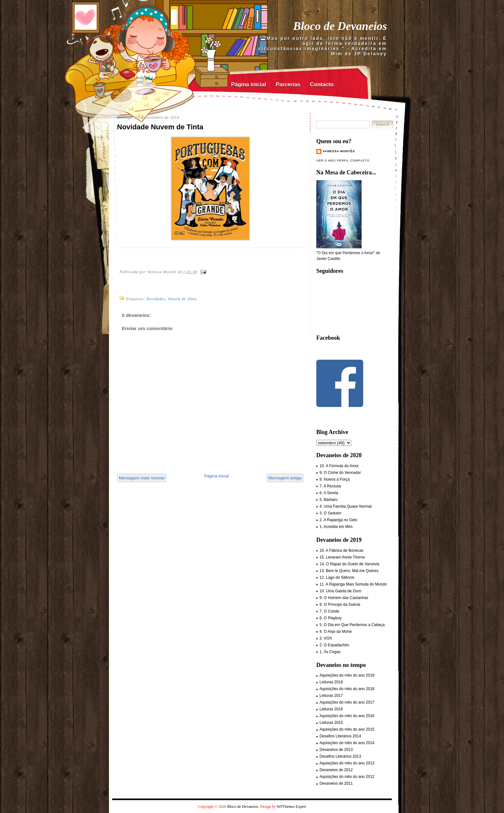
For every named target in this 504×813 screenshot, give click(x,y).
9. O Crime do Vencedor (340, 473)
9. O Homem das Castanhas (344, 598)
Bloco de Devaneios (340, 26)
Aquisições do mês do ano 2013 (347, 763)
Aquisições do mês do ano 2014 (347, 743)
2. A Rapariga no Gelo (338, 520)
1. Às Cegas (330, 652)
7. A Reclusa (330, 486)
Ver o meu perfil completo (343, 161)
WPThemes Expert (291, 807)
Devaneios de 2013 (336, 750)
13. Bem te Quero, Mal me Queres (349, 571)
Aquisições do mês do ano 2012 (347, 777)
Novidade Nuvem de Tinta (160, 127)
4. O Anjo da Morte (336, 632)
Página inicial (249, 84)
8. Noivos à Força (335, 479)
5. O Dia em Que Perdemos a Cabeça (352, 625)
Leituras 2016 (331, 709)
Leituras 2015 (331, 723)
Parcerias (288, 84)
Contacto (322, 84)
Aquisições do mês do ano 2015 (347, 729)
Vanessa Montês (339, 151)
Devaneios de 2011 (336, 783)
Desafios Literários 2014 (340, 736)
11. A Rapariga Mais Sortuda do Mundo (353, 584)
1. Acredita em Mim (336, 527)
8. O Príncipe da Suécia (340, 605)
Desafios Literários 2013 (340, 756)
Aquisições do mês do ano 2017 (347, 702)
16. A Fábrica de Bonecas (342, 550)
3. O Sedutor (330, 513)
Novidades (156, 299)
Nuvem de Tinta (182, 299)
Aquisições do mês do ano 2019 (347, 675)
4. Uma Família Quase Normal (346, 506)
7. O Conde (329, 611)
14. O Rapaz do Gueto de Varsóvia (349, 564)
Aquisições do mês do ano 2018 (347, 689)
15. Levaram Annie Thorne (342, 557)
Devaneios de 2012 (336, 770)
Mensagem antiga (285, 478)
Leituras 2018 (331, 682)
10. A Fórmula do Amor (339, 466)
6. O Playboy (331, 618)
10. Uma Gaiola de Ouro (340, 591)
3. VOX (326, 638)
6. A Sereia (329, 493)
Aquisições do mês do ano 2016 (347, 716)
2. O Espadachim (334, 645)
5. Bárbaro (328, 500)
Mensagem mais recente (142, 478)
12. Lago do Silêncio (337, 577)
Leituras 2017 (331, 696)
